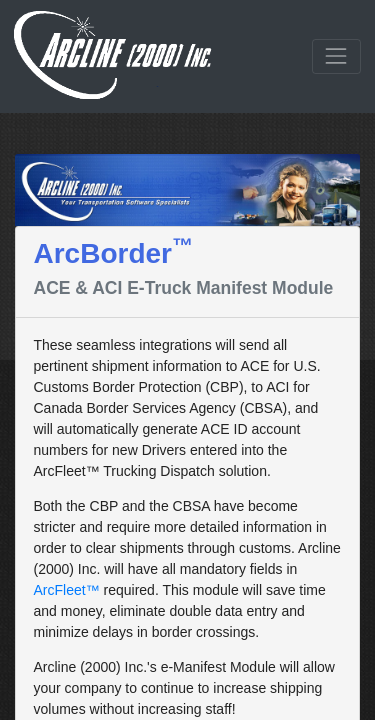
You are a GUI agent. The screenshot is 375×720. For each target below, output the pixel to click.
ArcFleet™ (67, 590)
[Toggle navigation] (336, 56)
